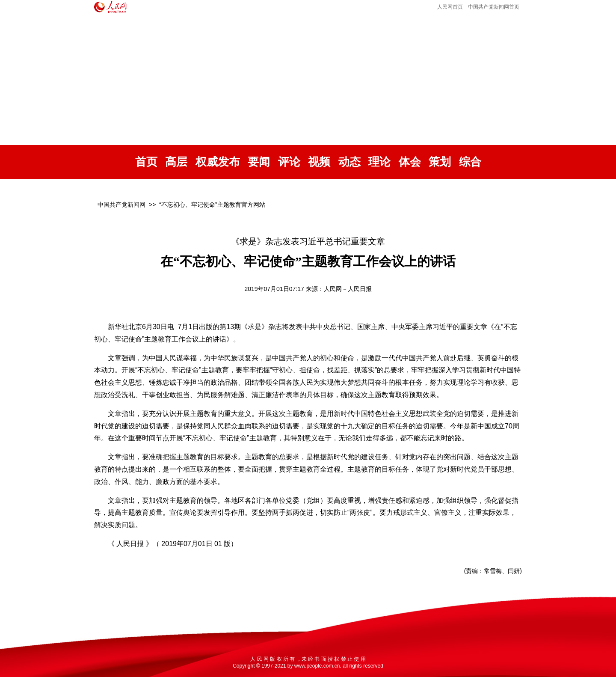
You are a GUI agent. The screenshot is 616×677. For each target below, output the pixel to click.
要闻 (259, 162)
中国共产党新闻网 (121, 205)
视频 (319, 162)
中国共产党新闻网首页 (494, 7)
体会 (410, 162)
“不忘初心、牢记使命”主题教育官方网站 (212, 205)
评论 (289, 162)
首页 (146, 162)
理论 (379, 162)
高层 (176, 162)
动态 (349, 162)
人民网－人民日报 (348, 289)
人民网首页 (450, 7)
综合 (470, 162)
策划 (440, 162)
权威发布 (218, 162)
